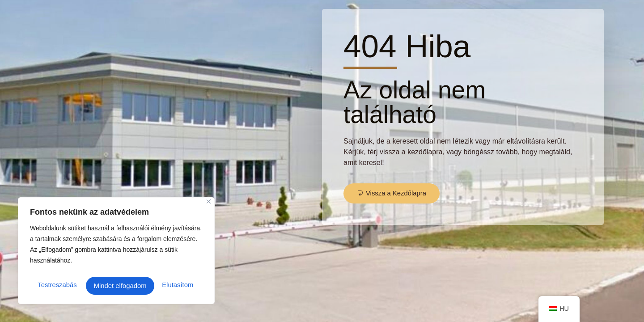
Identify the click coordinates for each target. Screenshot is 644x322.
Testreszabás (56, 286)
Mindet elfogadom (169, 286)
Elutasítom (109, 286)
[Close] (209, 205)
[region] (116, 253)
